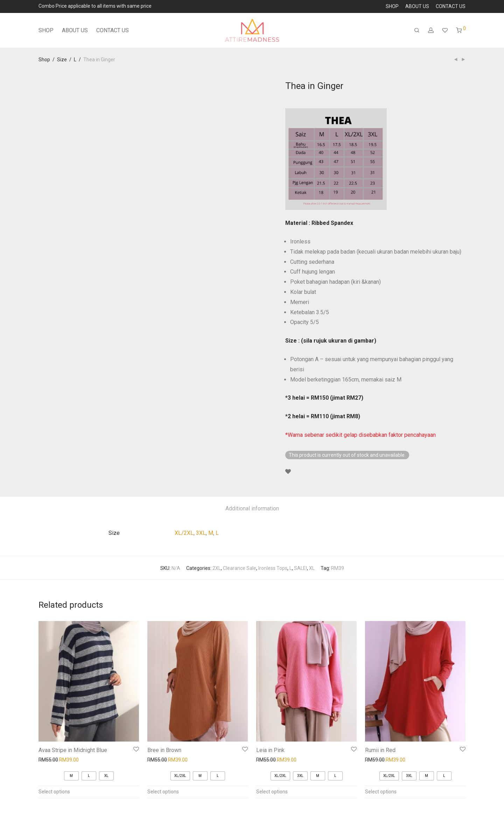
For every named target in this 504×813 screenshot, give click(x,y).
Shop (44, 60)
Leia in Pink (270, 750)
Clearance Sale (240, 568)
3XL (201, 533)
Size (62, 60)
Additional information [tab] (252, 508)
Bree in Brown (164, 750)
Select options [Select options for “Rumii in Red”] (381, 792)
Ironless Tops (273, 568)
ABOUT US (417, 6)
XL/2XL (184, 533)
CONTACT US (451, 6)
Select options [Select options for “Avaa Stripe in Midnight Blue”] (54, 792)
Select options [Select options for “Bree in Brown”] (163, 792)
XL (312, 568)
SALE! (300, 568)
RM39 (338, 568)
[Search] (417, 30)
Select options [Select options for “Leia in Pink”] (272, 792)
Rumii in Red (380, 750)
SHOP (392, 6)
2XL (217, 568)
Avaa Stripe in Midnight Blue (73, 750)
